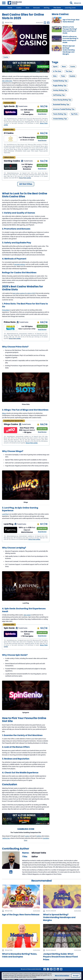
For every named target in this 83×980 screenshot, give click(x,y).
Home (10, 8)
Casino (19, 8)
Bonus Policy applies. (25, 178)
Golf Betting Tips (59, 95)
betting (39, 836)
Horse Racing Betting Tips (62, 100)
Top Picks (74, 114)
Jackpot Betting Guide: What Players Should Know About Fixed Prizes (60, 957)
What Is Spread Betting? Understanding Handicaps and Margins (69, 50)
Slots (27, 8)
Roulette (72, 76)
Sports (55, 67)
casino (27, 836)
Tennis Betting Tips (60, 114)
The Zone (57, 8)
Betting (47, 8)
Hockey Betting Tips (60, 90)
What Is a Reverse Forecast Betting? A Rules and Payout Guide (70, 39)
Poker (63, 76)
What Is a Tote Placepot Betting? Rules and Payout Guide (70, 30)
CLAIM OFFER (42, 111)
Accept (76, 976)
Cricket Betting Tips (60, 119)
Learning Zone (70, 8)
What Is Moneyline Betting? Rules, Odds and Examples (20, 955)
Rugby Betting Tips (60, 86)
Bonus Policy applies (32, 443)
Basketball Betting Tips (61, 104)
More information (62, 975)
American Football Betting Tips (64, 109)
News (64, 67)
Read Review (42, 114)
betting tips (6, 838)
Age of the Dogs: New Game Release (71, 21)
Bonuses (37, 8)
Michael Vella (9, 23)
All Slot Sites (26, 184)
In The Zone (57, 71)
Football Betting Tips (60, 81)
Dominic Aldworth (51, 911)
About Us (77, 3)
